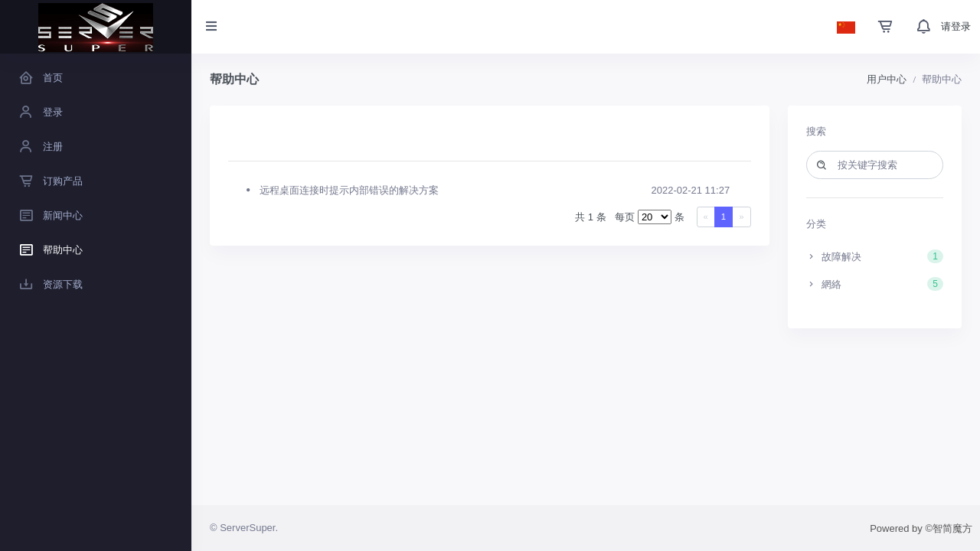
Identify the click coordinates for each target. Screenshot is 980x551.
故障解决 (875, 256)
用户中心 (887, 79)
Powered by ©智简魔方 (921, 528)
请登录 (956, 26)
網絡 (875, 284)
